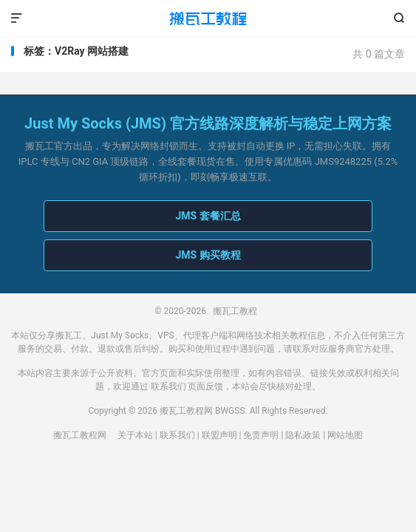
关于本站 (135, 435)
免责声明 (261, 435)
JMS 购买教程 (208, 255)
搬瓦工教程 (208, 18)
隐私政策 (303, 435)
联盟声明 (219, 435)
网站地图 (345, 435)
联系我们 (168, 386)
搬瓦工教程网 (80, 435)
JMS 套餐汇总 (208, 216)
